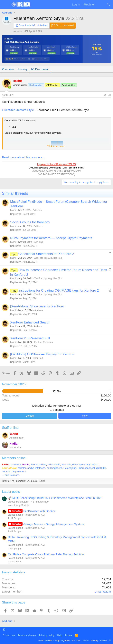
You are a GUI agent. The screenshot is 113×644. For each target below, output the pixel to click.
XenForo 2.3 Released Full (30, 338)
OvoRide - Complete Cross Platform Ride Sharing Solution (46, 554)
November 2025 (14, 384)
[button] (4, 630)
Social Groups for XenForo (30, 222)
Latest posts (11, 492)
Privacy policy (47, 635)
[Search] (108, 4)
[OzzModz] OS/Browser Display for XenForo (43, 354)
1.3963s (85, 640)
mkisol (43, 464)
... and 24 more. (11, 475)
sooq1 (95, 464)
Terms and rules (27, 635)
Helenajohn (70, 468)
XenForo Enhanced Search (30, 322)
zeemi (34, 464)
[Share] (105, 95)
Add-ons (37, 210)
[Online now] (9, 87)
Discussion (40, 69)
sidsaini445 (54, 464)
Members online (14, 458)
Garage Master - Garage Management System (46, 524)
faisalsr (22, 468)
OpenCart (38, 358)
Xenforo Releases (43, 342)
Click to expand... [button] (57, 146)
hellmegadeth (54, 468)
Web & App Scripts (18, 505)
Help (60, 635)
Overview (8, 69)
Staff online (10, 428)
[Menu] (5, 5)
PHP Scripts (15, 518)
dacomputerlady (81, 464)
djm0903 (101, 468)
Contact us (9, 635)
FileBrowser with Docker (31, 511)
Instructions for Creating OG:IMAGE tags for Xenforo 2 (58, 290)
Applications (15, 562)
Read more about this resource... (23, 157)
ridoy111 (7, 472)
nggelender (19, 472)
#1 (110, 95)
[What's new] (101, 4)
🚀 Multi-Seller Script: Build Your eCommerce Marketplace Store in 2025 (55, 498)
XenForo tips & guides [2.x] (48, 258)
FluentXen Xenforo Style (18, 110)
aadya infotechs (36, 468)
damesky (16, 464)
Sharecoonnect (86, 468)
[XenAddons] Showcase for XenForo (37, 306)
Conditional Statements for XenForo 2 (46, 254)
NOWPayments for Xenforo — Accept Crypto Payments (51, 238)
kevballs (66, 464)
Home (69, 635)
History (23, 69)
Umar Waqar (103, 591)
